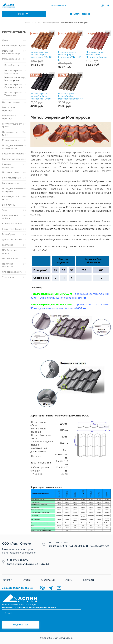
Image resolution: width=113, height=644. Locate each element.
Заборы (6, 210)
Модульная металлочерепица (11, 52)
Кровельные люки (11, 183)
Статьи (26, 580)
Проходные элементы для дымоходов (13, 147)
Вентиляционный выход (10, 198)
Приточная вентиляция (8, 265)
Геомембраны (9, 235)
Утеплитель (8, 277)
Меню (23, 14)
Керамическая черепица (9, 117)
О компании (47, 580)
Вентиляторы (9, 205)
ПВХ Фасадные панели (9, 252)
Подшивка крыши (11, 173)
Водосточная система (13, 154)
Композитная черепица (8, 109)
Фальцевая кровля (11, 102)
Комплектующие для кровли (12, 125)
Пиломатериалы (10, 259)
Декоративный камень (13, 240)
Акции (68, 580)
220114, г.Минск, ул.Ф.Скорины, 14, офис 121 (28, 564)
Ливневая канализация (8, 166)
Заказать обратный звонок (18, 588)
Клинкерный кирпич (12, 224)
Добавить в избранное (52, 34)
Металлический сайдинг (10, 217)
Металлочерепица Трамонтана (13, 94)
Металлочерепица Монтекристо (13, 72)
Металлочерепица (51, 23)
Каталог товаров (80, 14)
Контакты (88, 580)
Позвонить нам (57, 6)
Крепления (8, 245)
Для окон (7, 40)
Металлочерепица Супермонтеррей (13, 86)
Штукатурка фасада (12, 229)
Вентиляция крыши (11, 178)
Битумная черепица (12, 46)
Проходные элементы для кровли (13, 190)
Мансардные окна (11, 140)
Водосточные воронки (13, 159)
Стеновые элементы (12, 272)
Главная (28, 23)
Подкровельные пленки (10, 134)
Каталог (37, 23)
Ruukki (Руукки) (12, 65)
